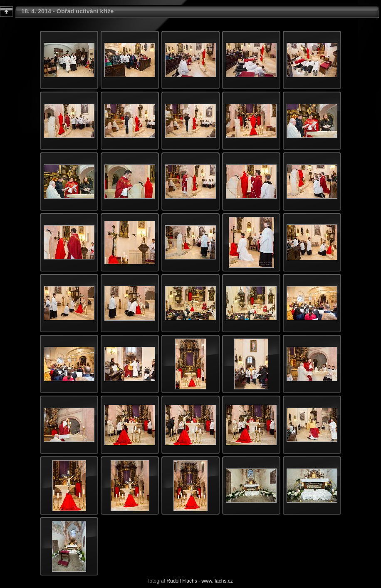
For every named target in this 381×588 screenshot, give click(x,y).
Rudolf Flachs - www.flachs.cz (199, 581)
